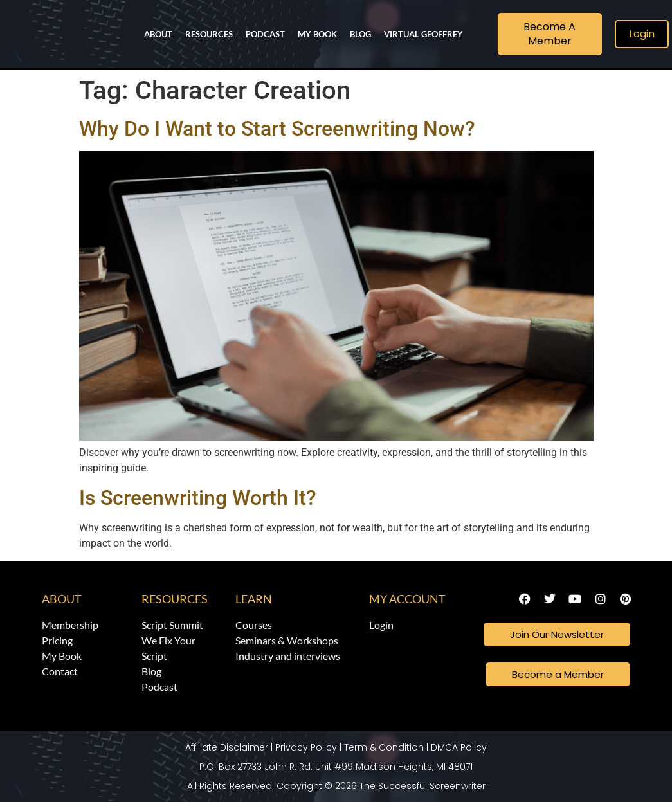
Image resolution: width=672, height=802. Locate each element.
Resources (209, 34)
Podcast (265, 34)
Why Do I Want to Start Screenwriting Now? (277, 129)
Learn (254, 599)
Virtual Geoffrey (423, 34)
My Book (317, 34)
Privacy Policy (306, 747)
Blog (360, 34)
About (158, 34)
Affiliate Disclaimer (227, 747)
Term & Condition (384, 747)
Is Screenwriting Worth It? (198, 498)
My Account (407, 599)
